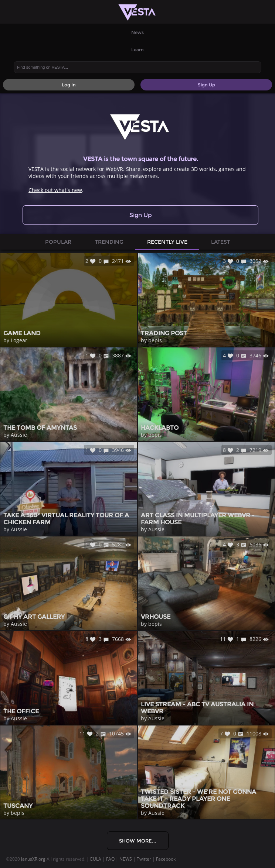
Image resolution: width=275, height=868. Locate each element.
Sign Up (141, 215)
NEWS (126, 859)
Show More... (138, 841)
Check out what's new (55, 190)
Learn (137, 50)
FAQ (110, 859)
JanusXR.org (33, 859)
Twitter (144, 859)
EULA (96, 859)
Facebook (166, 859)
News (137, 32)
